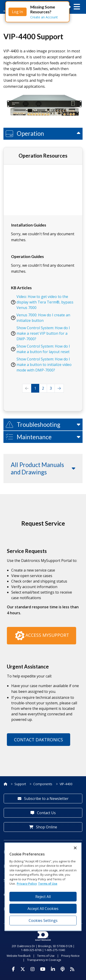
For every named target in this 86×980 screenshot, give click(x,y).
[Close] (75, 848)
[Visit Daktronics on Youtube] (43, 969)
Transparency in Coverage (44, 960)
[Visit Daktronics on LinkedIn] (53, 969)
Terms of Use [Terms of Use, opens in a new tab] (48, 884)
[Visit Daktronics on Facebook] (13, 969)
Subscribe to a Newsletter (43, 799)
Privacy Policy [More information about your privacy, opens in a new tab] (27, 884)
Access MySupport (42, 636)
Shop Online (43, 827)
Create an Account (44, 17)
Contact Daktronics (39, 740)
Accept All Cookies (43, 909)
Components (43, 784)
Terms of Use (46, 956)
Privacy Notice (70, 956)
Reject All (43, 897)
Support (20, 784)
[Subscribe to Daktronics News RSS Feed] (72, 969)
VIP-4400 (66, 784)
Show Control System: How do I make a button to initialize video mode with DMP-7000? (44, 365)
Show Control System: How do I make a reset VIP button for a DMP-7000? (43, 333)
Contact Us (43, 813)
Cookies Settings (43, 921)
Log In (17, 12)
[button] (77, 7)
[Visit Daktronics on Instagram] (33, 969)
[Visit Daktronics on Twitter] (23, 969)
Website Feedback (19, 956)
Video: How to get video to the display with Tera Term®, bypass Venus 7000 (45, 302)
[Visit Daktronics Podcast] (63, 969)
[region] (43, 887)
